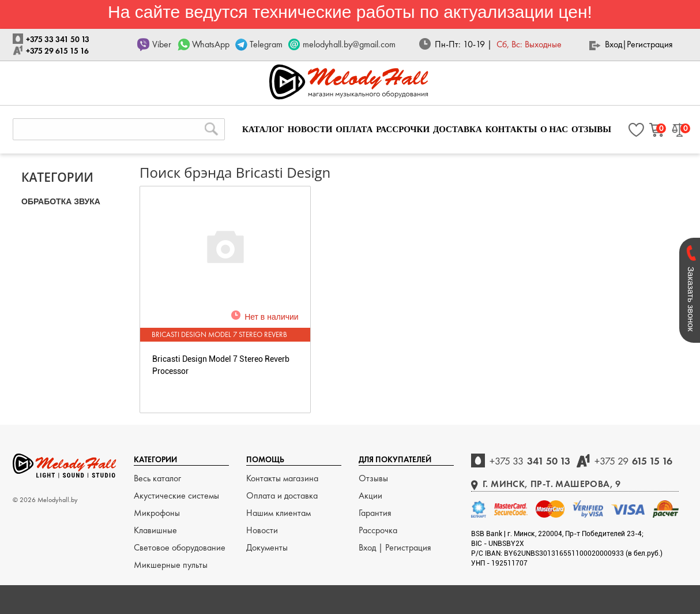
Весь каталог (157, 478)
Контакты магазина (282, 478)
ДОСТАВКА (458, 129)
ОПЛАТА (354, 129)
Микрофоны (157, 513)
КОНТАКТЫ (511, 129)
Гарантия (375, 513)
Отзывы (373, 478)
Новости (262, 530)
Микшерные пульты (171, 565)
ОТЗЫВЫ (591, 129)
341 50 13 (530, 461)
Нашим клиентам (279, 513)
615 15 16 (633, 461)
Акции (370, 495)
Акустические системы (176, 495)
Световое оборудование (180, 547)
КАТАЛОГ (263, 129)
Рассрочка (378, 530)
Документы (267, 547)
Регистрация (650, 44)
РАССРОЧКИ (403, 129)
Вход (614, 44)
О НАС (554, 129)
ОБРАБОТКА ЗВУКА (61, 201)
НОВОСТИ (310, 129)
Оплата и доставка (282, 495)
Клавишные (155, 530)
